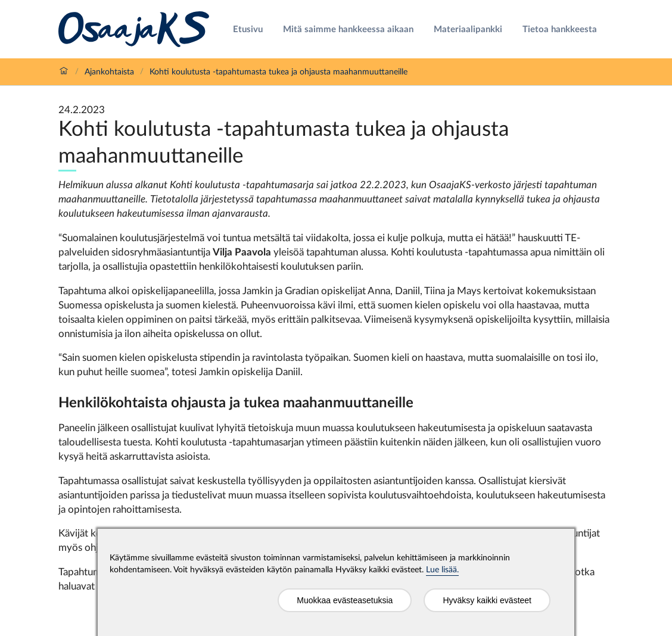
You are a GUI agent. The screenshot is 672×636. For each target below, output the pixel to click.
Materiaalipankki (468, 29)
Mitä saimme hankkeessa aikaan (348, 29)
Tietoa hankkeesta (560, 29)
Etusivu (248, 29)
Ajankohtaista (109, 72)
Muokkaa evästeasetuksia (345, 600)
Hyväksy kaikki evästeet (487, 600)
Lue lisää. (442, 570)
